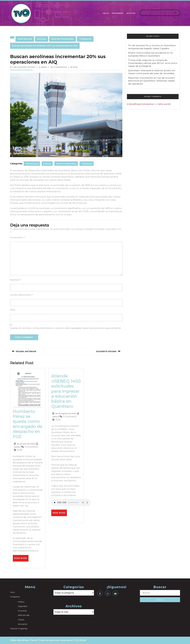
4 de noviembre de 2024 (24, 67)
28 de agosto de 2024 (66, 413)
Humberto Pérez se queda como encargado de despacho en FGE (28, 424)
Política (21, 602)
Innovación (23, 624)
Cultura (21, 620)
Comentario (18, 237)
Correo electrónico (22, 295)
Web (13, 310)
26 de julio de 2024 (26, 444)
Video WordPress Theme (24, 640)
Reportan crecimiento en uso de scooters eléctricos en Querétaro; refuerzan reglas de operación (152, 81)
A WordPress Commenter (140, 104)
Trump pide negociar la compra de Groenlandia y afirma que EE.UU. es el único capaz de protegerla (153, 63)
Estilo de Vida (24, 615)
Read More (21, 557)
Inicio (106, 13)
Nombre (16, 280)
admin (44, 67)
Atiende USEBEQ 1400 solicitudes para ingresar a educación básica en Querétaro (66, 391)
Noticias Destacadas (63, 39)
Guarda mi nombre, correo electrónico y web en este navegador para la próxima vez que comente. (66, 328)
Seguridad (22, 606)
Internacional (25, 39)
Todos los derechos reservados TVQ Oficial (62, 640)
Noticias (131, 13)
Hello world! (164, 104)
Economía (22, 611)
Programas (118, 13)
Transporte (85, 39)
